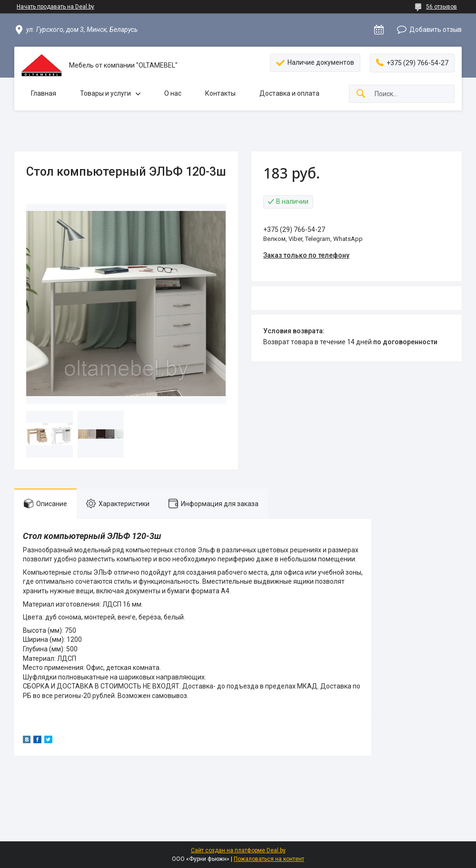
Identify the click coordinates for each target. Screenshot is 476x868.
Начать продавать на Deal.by (55, 7)
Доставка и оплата (289, 93)
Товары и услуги (105, 93)
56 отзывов (441, 7)
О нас (173, 93)
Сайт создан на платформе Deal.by (238, 850)
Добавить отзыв (436, 30)
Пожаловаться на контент (269, 859)
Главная (44, 93)
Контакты (220, 93)
